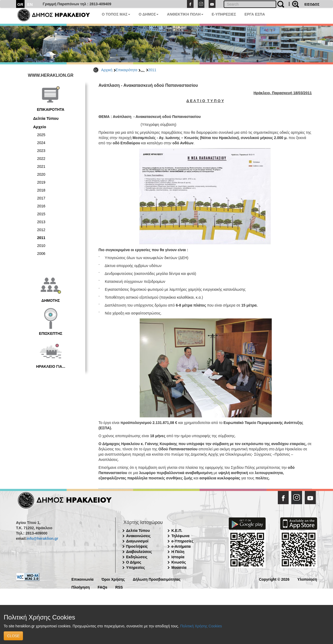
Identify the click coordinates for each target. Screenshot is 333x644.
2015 (41, 214)
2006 (41, 254)
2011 (152, 70)
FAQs (103, 587)
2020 (41, 174)
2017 (41, 198)
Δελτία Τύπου (46, 118)
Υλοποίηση (307, 579)
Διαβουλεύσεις (139, 552)
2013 (41, 222)
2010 (41, 246)
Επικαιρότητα (126, 70)
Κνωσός (179, 562)
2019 (41, 182)
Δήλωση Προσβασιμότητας (157, 579)
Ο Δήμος (134, 562)
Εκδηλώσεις (137, 557)
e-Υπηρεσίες (182, 541)
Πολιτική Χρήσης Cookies (201, 626)
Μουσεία (179, 567)
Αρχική (107, 70)
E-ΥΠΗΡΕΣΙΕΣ (224, 14)
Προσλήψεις (137, 546)
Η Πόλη (178, 552)
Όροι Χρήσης (113, 579)
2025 (41, 135)
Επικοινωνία (83, 579)
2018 (41, 190)
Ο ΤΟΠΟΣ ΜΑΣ (116, 14)
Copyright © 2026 (274, 579)
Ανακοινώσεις (139, 536)
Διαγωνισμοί (137, 541)
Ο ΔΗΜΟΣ (149, 14)
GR (20, 4)
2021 (41, 166)
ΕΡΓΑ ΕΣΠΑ (255, 14)
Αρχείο (40, 127)
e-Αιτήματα (181, 546)
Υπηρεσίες (136, 567)
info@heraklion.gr (42, 538)
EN (30, 4)
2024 (41, 143)
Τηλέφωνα (180, 536)
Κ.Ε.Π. (177, 531)
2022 (41, 159)
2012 (41, 230)
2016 (41, 206)
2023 (41, 151)
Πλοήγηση (81, 587)
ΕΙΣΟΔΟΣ (312, 4)
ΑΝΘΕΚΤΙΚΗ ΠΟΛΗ (185, 14)
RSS (119, 587)
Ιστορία (178, 557)
